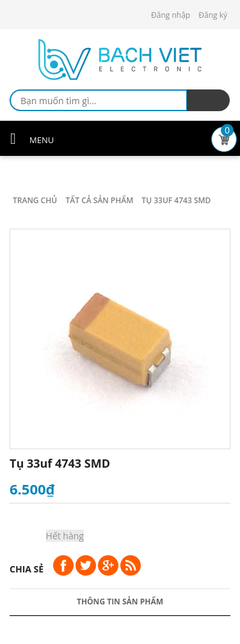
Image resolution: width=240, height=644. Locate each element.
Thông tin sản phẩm (120, 602)
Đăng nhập (171, 15)
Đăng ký (213, 15)
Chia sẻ (27, 569)
